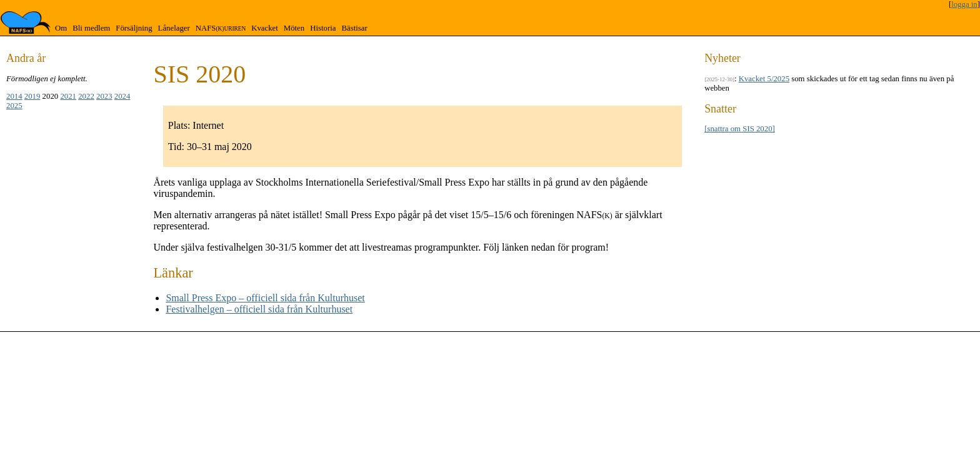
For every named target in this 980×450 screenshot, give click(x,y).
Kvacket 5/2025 (764, 79)
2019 (32, 96)
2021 (68, 96)
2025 (14, 106)
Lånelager (174, 28)
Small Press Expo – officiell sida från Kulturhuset (265, 298)
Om (61, 28)
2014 (14, 96)
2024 (122, 96)
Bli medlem (91, 28)
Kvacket (265, 28)
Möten (294, 28)
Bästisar (354, 28)
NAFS (221, 28)
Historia (323, 28)
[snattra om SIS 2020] (740, 129)
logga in (964, 4)
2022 (86, 96)
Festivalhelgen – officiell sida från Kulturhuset (259, 309)
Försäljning (134, 28)
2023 (104, 96)
